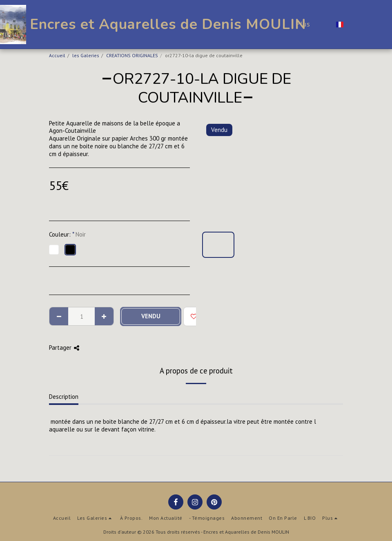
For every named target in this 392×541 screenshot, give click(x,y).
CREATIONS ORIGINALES (132, 55)
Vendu (151, 316)
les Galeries (86, 55)
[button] (355, 24)
